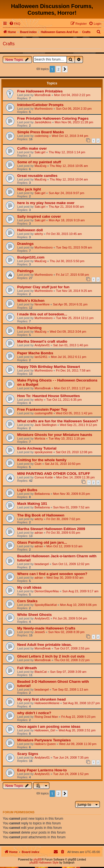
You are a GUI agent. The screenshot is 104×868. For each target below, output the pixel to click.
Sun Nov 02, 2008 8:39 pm (66, 632)
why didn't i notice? (34, 713)
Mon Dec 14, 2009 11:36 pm (76, 477)
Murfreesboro (43, 109)
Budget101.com (31, 257)
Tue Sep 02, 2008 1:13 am (70, 689)
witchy (39, 234)
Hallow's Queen (45, 744)
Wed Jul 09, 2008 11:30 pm (78, 744)
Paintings (25, 271)
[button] (65, 69)
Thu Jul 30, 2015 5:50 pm (67, 261)
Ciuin (38, 464)
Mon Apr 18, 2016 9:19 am (67, 220)
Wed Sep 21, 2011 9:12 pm (78, 425)
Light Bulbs (27, 490)
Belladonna (42, 494)
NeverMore (42, 304)
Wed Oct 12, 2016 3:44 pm (70, 136)
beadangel (41, 564)
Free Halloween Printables (40, 91)
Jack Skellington (45, 425)
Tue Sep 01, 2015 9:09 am (74, 247)
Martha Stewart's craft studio (42, 341)
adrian (39, 533)
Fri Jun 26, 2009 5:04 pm (70, 618)
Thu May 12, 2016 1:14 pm (67, 152)
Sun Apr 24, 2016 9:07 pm (67, 193)
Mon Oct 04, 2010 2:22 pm (72, 95)
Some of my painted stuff (39, 162)
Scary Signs (28, 754)
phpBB (38, 860)
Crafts (9, 44)
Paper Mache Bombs (35, 353)
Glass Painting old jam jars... (42, 542)
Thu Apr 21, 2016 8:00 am (66, 207)
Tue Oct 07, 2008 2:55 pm (72, 648)
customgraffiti (43, 413)
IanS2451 (41, 357)
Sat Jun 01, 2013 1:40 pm (71, 345)
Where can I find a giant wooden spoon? (52, 574)
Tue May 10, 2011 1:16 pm (67, 438)
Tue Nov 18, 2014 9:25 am (74, 291)
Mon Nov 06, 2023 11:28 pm (74, 122)
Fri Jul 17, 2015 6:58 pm (73, 275)
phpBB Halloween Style (44, 863)
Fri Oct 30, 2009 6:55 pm (63, 533)
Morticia (40, 438)
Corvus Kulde (44, 477)
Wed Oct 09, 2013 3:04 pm (68, 332)
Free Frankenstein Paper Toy (42, 409)
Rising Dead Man (46, 717)
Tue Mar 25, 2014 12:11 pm (75, 318)
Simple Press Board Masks (41, 132)
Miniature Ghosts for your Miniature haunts (55, 435)
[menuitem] (15, 24)
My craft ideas (29, 587)
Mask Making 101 (32, 504)
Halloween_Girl (45, 730)
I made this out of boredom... (42, 314)
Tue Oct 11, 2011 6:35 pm (64, 400)
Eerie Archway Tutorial (37, 448)
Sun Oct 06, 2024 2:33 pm (74, 109)
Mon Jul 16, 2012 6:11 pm (69, 357)
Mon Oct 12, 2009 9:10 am (64, 546)
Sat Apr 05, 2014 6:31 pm (70, 304)
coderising (41, 136)
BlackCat (40, 672)
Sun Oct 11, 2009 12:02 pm (71, 564)
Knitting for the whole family (42, 460)
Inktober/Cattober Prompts (40, 105)
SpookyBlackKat (45, 605)
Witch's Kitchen (31, 301)
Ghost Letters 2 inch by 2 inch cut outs (51, 656)
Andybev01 (42, 345)
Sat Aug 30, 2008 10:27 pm (81, 703)
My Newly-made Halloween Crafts (46, 628)
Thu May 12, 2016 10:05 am (69, 166)
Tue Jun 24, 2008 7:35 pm (71, 757)
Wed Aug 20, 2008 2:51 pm (77, 730)
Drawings (25, 244)
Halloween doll (30, 230)
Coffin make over (32, 148)
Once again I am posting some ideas (49, 727)
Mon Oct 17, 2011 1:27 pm (72, 388)
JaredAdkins (43, 122)
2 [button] (58, 69)
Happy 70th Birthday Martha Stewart (49, 367)
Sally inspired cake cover (39, 216)
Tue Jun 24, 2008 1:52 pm (71, 774)
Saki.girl (40, 152)
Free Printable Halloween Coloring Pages (53, 118)
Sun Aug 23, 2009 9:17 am (80, 591)
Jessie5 (40, 632)
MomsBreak (43, 95)
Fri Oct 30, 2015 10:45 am (64, 234)
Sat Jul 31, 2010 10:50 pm (63, 464)
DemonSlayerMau (47, 591)
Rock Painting (29, 328)
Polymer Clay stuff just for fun (43, 287)
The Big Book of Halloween (41, 515)
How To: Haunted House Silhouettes (49, 396)
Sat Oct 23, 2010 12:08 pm (74, 452)
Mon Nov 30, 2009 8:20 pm (72, 494)
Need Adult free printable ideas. (45, 645)
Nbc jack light (29, 189)
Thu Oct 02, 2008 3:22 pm (72, 660)
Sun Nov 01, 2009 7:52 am (71, 507)
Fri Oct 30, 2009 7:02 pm (63, 519)
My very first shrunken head (41, 699)
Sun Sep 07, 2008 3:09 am (68, 672)
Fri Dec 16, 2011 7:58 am (73, 370)
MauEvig (40, 166)
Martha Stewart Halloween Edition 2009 (51, 529)
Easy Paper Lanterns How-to (42, 770)
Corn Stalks (27, 601)
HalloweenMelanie (47, 703)
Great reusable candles (37, 176)
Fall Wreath (27, 668)
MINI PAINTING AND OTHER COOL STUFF (54, 474)
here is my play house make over (46, 203)
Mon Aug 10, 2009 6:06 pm (78, 605)
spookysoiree (43, 452)
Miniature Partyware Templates (44, 740)
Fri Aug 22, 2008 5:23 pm (78, 717)
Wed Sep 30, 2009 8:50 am (65, 578)
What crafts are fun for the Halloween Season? (58, 421)
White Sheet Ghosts (35, 615)
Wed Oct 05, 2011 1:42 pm (74, 413)
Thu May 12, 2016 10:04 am (69, 179)
